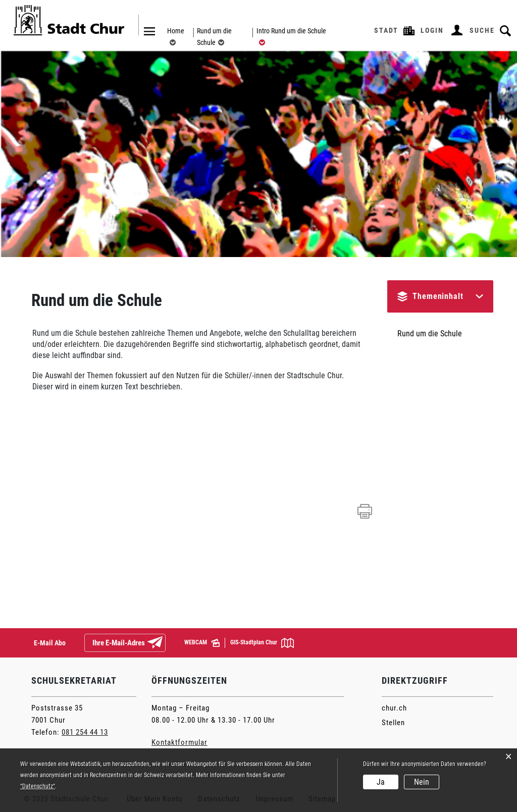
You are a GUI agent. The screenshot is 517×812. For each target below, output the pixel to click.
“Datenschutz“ (38, 786)
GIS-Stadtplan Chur (262, 643)
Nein (422, 782)
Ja (381, 782)
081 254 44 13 (85, 732)
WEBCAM (202, 643)
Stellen (393, 723)
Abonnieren (163, 643)
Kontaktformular (179, 742)
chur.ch (394, 708)
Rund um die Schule (430, 334)
